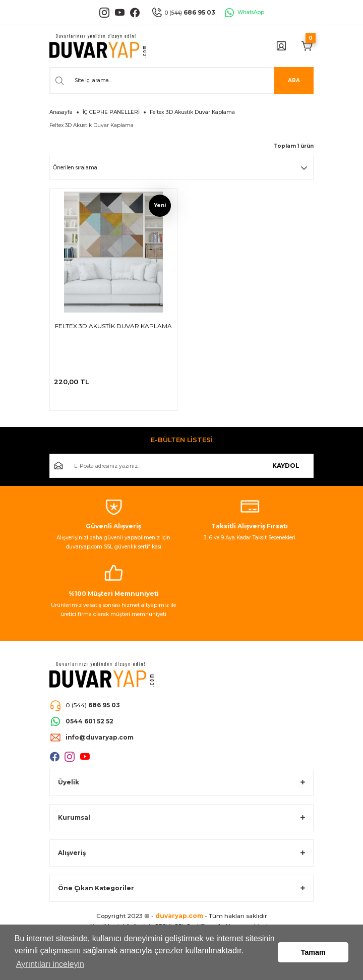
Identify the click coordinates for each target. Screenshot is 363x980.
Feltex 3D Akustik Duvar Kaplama (192, 112)
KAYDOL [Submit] (286, 466)
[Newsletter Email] (181, 466)
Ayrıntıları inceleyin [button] (50, 964)
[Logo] (98, 46)
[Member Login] (281, 46)
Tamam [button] (313, 952)
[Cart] (308, 46)
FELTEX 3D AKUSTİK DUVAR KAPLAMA (113, 326)
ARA (294, 80)
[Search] (181, 81)
